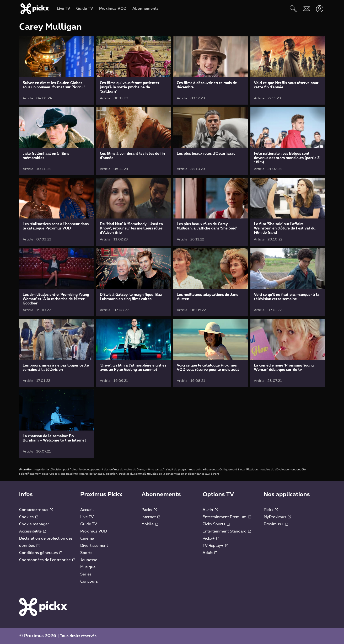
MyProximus (277, 517)
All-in (210, 510)
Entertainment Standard (227, 531)
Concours (89, 581)
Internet (151, 517)
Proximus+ (276, 524)
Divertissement (94, 546)
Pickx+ (211, 538)
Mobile (150, 524)
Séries (86, 574)
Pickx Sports (216, 524)
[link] (56, 70)
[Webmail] (306, 9)
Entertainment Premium (227, 517)
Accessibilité (33, 531)
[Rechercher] (293, 9)
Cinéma (87, 538)
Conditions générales (41, 553)
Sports (86, 553)
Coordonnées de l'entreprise (47, 560)
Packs (149, 510)
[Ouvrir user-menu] (320, 9)
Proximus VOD (94, 531)
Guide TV (89, 524)
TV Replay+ (215, 546)
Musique (88, 567)
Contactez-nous (36, 510)
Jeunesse (89, 560)
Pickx (271, 510)
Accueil (87, 510)
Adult (210, 553)
